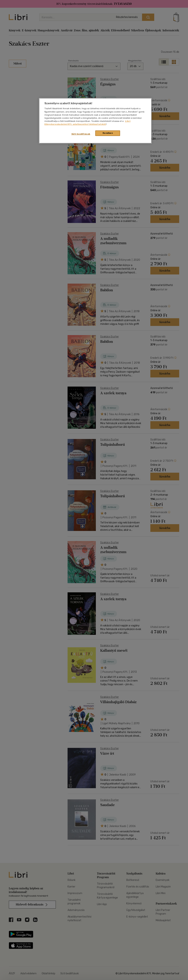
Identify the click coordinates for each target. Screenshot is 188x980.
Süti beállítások (81, 134)
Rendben (108, 133)
